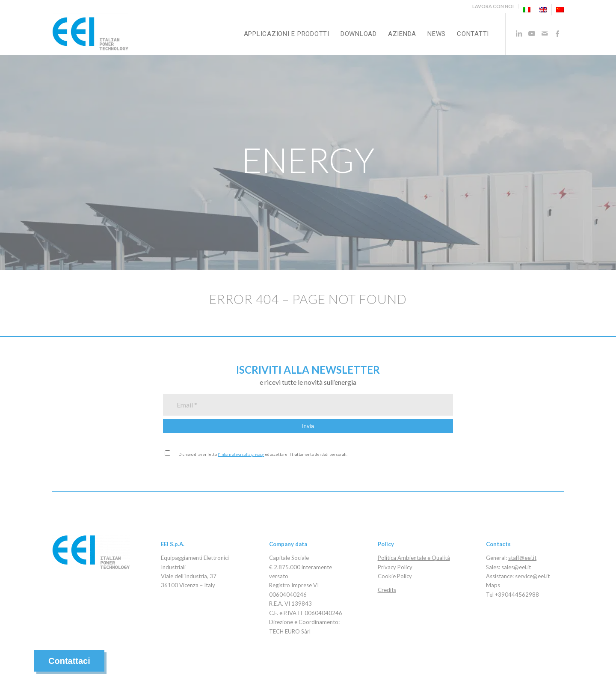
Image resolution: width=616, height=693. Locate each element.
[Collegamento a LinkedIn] (519, 33)
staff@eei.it (522, 558)
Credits (387, 590)
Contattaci (69, 661)
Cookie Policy (395, 576)
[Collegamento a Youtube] (532, 33)
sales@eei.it (516, 567)
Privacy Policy (395, 567)
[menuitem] (493, 6)
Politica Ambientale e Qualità (414, 558)
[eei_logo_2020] (90, 34)
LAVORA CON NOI (493, 6)
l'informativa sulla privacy (241, 454)
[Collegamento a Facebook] (557, 33)
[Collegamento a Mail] (545, 33)
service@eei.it (532, 576)
